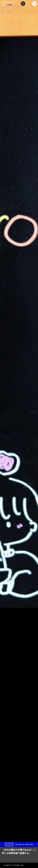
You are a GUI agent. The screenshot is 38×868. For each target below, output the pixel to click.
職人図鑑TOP (7, 865)
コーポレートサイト (8, 2)
